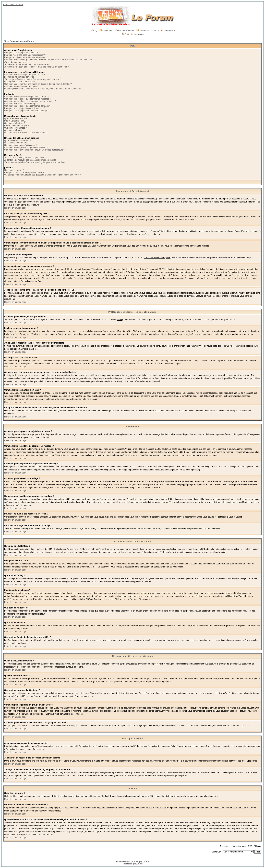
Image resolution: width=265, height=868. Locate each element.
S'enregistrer (168, 31)
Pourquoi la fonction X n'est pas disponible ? (24, 172)
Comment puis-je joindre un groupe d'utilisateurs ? (27, 147)
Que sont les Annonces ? (15, 128)
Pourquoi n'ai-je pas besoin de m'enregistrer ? (25, 55)
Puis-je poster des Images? (16, 126)
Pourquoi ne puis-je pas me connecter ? (22, 53)
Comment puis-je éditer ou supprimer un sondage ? (27, 106)
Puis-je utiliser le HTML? (15, 121)
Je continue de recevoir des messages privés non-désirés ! (31, 160)
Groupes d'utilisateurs (148, 31)
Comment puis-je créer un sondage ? (21, 104)
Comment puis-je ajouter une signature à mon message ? (30, 101)
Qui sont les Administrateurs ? (18, 140)
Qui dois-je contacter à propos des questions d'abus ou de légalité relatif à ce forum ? (43, 175)
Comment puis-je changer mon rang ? (21, 86)
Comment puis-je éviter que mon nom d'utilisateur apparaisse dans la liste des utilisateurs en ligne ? (49, 60)
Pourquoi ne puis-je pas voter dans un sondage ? (26, 111)
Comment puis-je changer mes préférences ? (25, 75)
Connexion (137, 34)
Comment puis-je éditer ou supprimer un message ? (28, 99)
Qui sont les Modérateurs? (16, 143)
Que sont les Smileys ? (15, 123)
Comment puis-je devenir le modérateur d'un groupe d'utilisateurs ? (34, 150)
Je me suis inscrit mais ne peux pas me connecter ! (27, 64)
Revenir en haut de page (15, 208)
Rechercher (106, 31)
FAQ (94, 31)
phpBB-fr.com (138, 864)
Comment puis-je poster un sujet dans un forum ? (26, 97)
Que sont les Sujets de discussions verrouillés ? (26, 133)
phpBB (127, 862)
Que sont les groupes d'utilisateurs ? (21, 145)
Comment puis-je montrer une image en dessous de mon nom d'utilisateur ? (38, 84)
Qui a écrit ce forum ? (14, 170)
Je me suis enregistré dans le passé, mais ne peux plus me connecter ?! (37, 67)
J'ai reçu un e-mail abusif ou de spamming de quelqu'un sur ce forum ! (36, 162)
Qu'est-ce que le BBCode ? (16, 118)
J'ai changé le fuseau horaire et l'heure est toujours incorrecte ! (32, 79)
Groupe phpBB (97, 796)
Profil (126, 34)
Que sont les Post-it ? (14, 130)
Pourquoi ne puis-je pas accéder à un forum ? (25, 108)
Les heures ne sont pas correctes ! (20, 77)
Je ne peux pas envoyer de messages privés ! (25, 158)
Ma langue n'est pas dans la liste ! (19, 82)
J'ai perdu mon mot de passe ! (18, 62)
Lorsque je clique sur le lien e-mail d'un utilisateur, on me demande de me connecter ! (43, 89)
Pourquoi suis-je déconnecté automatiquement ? (26, 57)
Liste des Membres (125, 31)
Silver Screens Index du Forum (19, 41)
